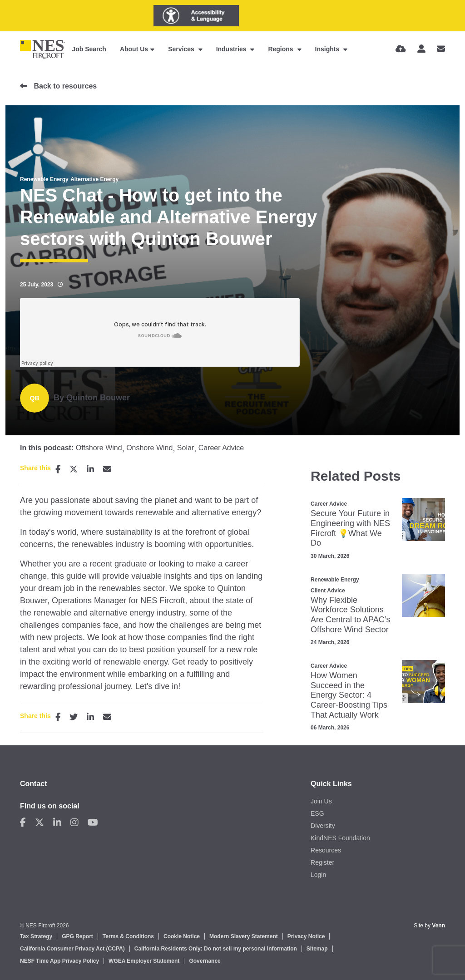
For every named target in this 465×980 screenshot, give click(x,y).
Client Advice (328, 591)
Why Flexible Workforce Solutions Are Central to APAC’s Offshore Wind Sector (350, 615)
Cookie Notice (182, 936)
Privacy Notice (306, 936)
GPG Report (77, 936)
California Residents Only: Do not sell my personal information (216, 949)
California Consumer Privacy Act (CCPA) (72, 949)
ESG (317, 813)
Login (318, 875)
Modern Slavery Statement (244, 936)
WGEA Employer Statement (144, 961)
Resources (326, 850)
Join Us (321, 801)
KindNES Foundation (340, 838)
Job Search (89, 49)
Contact (34, 784)
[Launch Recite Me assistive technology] (196, 16)
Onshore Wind (149, 448)
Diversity (323, 826)
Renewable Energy (44, 179)
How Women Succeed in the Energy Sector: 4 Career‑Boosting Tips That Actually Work (349, 695)
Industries (232, 49)
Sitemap (317, 949)
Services (182, 49)
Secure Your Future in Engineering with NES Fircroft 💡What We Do (350, 528)
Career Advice (221, 448)
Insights (328, 49)
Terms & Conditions (128, 936)
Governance (205, 961)
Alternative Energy (94, 179)
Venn (438, 926)
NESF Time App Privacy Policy (59, 961)
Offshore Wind (99, 448)
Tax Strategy (36, 936)
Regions (281, 49)
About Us (134, 49)
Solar (186, 448)
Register (322, 862)
